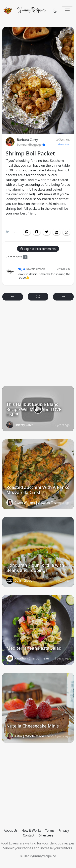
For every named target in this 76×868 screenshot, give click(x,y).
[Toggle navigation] (67, 10)
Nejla (21, 269)
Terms (50, 830)
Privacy (64, 830)
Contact (29, 835)
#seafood (64, 144)
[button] (37, 232)
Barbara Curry (27, 140)
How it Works (31, 830)
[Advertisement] (38, 345)
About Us (11, 830)
